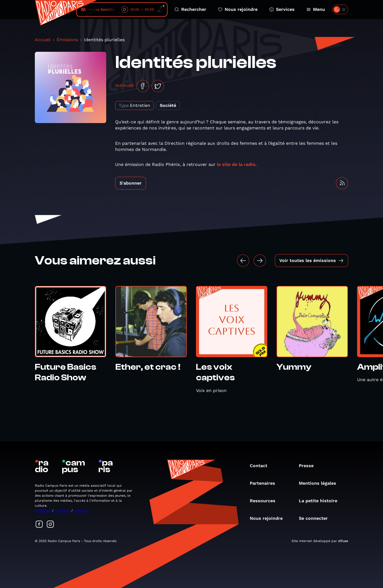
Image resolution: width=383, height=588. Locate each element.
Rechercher (190, 9)
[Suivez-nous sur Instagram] (50, 525)
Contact (261, 466)
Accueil (43, 40)
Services (282, 9)
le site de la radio (236, 164)
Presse (309, 466)
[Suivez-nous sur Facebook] (39, 525)
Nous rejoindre (238, 9)
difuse (343, 541)
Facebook (62, 511)
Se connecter (316, 518)
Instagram (43, 511)
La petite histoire (321, 501)
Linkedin (81, 511)
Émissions (67, 40)
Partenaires (265, 483)
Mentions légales (320, 483)
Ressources (265, 501)
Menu (316, 9)
